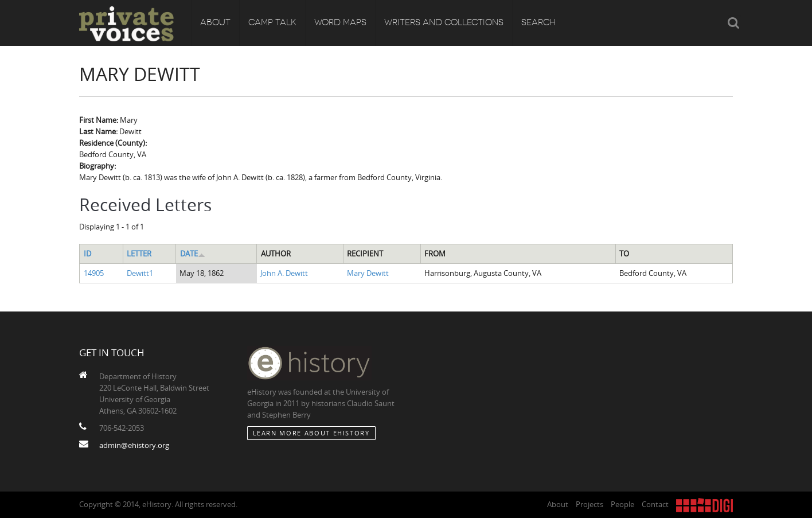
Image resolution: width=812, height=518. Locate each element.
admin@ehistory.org (134, 445)
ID (87, 254)
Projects (590, 504)
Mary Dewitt (368, 273)
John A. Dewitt (284, 273)
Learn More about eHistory (311, 433)
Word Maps (340, 23)
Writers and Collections (444, 23)
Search (538, 23)
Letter (139, 254)
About (215, 23)
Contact (655, 504)
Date (193, 254)
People (622, 504)
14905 (94, 273)
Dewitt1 (140, 273)
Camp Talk (272, 23)
